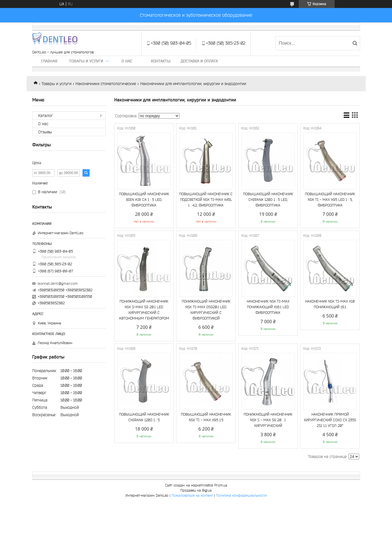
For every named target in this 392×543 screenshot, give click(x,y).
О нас (127, 61)
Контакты (161, 61)
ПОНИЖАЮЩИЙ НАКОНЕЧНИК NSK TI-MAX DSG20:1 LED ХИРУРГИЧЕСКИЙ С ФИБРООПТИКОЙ (206, 310)
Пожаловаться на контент (192, 495)
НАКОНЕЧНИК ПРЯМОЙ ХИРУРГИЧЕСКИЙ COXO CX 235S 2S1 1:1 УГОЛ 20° (330, 420)
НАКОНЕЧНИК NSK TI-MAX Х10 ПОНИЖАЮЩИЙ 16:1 (330, 304)
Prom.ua (221, 485)
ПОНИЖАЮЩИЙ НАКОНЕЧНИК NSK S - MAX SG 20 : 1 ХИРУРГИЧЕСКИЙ (268, 420)
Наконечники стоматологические (106, 84)
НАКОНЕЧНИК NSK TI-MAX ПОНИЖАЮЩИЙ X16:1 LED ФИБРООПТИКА (268, 307)
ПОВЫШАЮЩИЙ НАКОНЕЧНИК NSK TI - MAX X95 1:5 (206, 417)
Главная (49, 61)
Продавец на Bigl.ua (196, 490)
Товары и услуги (86, 61)
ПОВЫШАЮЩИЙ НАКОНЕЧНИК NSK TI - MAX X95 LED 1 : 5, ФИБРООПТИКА (330, 200)
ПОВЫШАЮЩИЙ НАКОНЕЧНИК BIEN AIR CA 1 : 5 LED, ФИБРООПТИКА (144, 200)
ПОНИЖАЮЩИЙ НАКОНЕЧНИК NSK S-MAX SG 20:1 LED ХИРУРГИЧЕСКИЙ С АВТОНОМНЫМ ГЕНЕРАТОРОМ (144, 310)
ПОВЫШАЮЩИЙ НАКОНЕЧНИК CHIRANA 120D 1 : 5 (144, 417)
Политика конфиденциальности (241, 495)
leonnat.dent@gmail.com (58, 284)
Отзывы (45, 132)
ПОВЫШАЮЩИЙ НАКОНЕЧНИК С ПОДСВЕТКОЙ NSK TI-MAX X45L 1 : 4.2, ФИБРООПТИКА (206, 200)
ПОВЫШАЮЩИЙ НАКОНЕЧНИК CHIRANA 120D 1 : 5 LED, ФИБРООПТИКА (268, 200)
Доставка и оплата (199, 61)
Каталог (46, 116)
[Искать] (355, 43)
